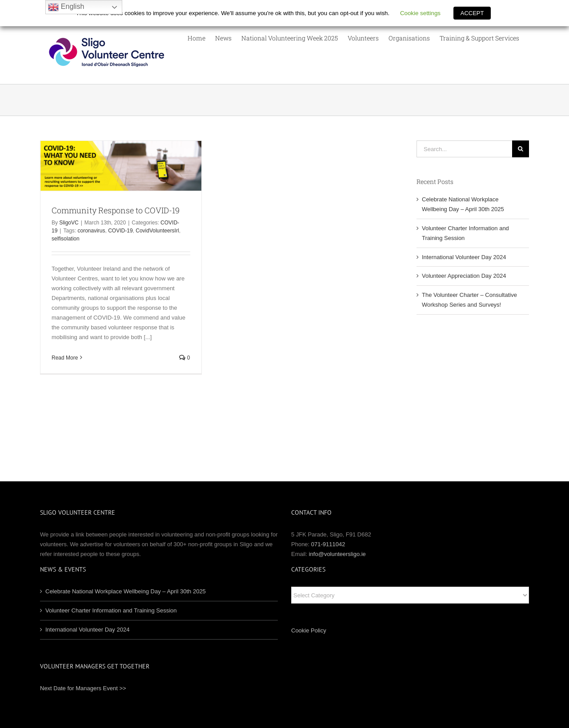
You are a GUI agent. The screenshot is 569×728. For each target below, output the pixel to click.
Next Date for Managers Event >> (83, 688)
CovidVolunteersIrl (157, 231)
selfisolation (66, 239)
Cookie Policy (309, 630)
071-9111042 (328, 544)
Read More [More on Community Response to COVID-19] (65, 358)
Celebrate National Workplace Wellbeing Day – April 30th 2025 (126, 591)
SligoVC (69, 223)
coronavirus (92, 231)
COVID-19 (120, 231)
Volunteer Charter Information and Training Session (111, 610)
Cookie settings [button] (420, 13)
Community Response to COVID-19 (116, 210)
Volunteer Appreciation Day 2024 (464, 276)
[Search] (521, 149)
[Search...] (464, 149)
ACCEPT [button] (472, 13)
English (66, 7)
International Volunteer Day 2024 (464, 257)
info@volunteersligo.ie (337, 554)
